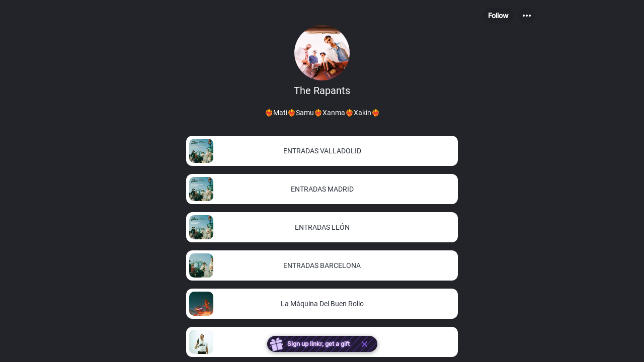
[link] (322, 151)
